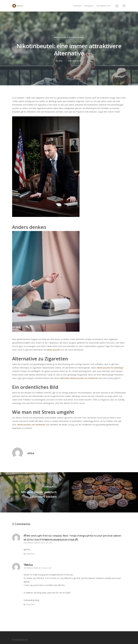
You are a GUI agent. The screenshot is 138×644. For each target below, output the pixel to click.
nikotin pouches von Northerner (31, 425)
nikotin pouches (54, 350)
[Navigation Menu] (124, 6)
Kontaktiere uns (103, 6)
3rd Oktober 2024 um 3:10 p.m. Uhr (37, 568)
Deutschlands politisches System (69, 37)
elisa (60, 61)
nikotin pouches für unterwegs (110, 368)
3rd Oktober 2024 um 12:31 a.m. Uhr (38, 543)
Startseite (77, 6)
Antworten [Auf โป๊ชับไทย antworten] (30, 604)
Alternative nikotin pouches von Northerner (79, 378)
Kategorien (89, 6)
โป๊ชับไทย (28, 565)
